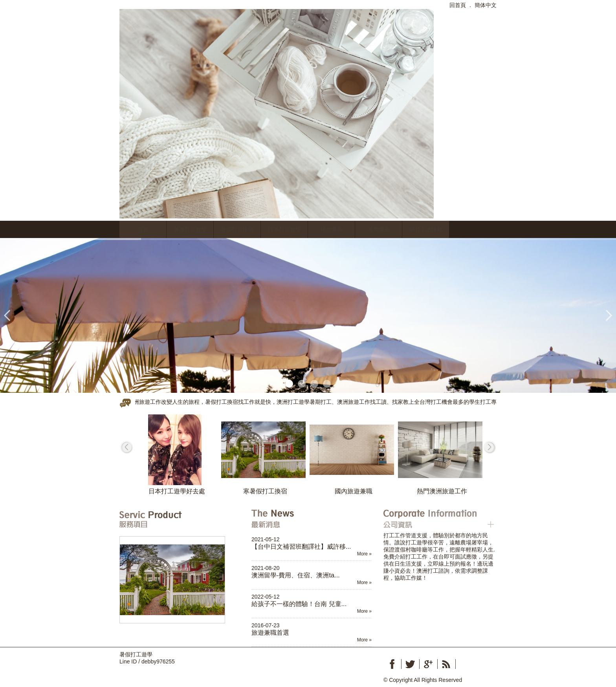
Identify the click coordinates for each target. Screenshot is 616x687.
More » (364, 554)
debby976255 (158, 661)
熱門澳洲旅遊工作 (442, 491)
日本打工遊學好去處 (177, 491)
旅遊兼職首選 (270, 632)
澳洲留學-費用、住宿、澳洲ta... (296, 575)
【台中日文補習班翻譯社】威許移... (301, 546)
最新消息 (307, 519)
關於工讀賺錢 (426, 229)
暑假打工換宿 (237, 229)
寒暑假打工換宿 (265, 491)
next (489, 447)
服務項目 (175, 519)
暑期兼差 (379, 229)
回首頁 (458, 5)
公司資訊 (439, 519)
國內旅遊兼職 (354, 491)
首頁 (143, 229)
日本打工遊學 (284, 229)
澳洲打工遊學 (190, 229)
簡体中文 (486, 5)
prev (126, 447)
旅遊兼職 (332, 229)
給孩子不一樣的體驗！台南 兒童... (299, 604)
